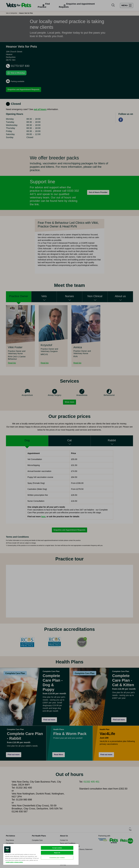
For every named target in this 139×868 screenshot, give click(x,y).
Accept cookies (57, 848)
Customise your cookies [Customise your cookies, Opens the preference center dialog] (57, 858)
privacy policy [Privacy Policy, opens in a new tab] (19, 862)
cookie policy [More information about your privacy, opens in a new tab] (10, 862)
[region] (41, 854)
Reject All (57, 853)
